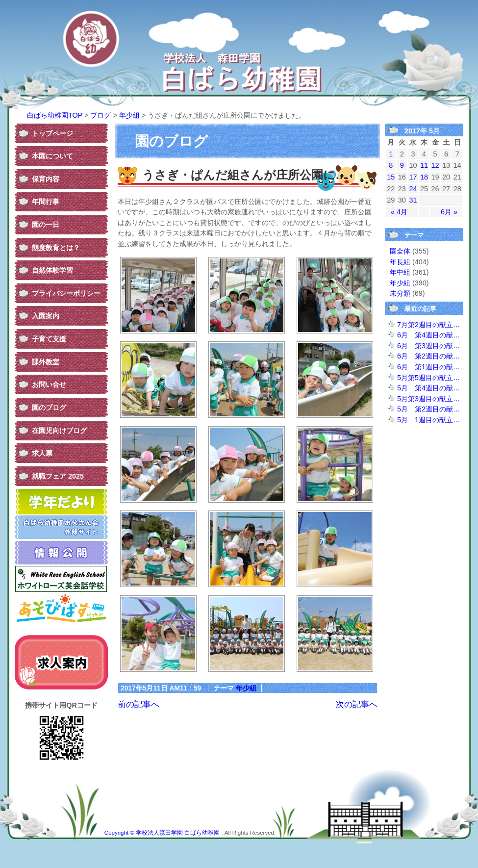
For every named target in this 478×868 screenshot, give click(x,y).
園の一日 (46, 225)
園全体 (400, 251)
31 (413, 200)
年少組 (129, 115)
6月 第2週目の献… (428, 356)
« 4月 (399, 212)
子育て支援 (49, 339)
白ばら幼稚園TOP (55, 115)
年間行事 (46, 202)
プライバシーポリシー (66, 293)
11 (424, 165)
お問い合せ (49, 384)
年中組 (400, 272)
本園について (52, 156)
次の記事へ (357, 704)
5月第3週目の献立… (428, 399)
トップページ (52, 133)
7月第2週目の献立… (428, 325)
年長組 (400, 262)
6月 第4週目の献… (428, 335)
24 (413, 189)
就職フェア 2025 (58, 476)
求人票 (42, 453)
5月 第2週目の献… (428, 409)
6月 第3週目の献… (428, 346)
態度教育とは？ (56, 248)
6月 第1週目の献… (428, 367)
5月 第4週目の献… (428, 388)
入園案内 (46, 316)
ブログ (101, 115)
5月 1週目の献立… (428, 420)
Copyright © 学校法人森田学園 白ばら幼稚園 (163, 833)
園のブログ (49, 408)
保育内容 (46, 179)
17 (413, 177)
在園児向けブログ (59, 431)
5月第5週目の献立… (428, 378)
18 (424, 177)
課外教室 (46, 362)
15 (391, 177)
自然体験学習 (52, 270)
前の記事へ (138, 704)
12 (435, 165)
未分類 (400, 293)
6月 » (449, 212)
